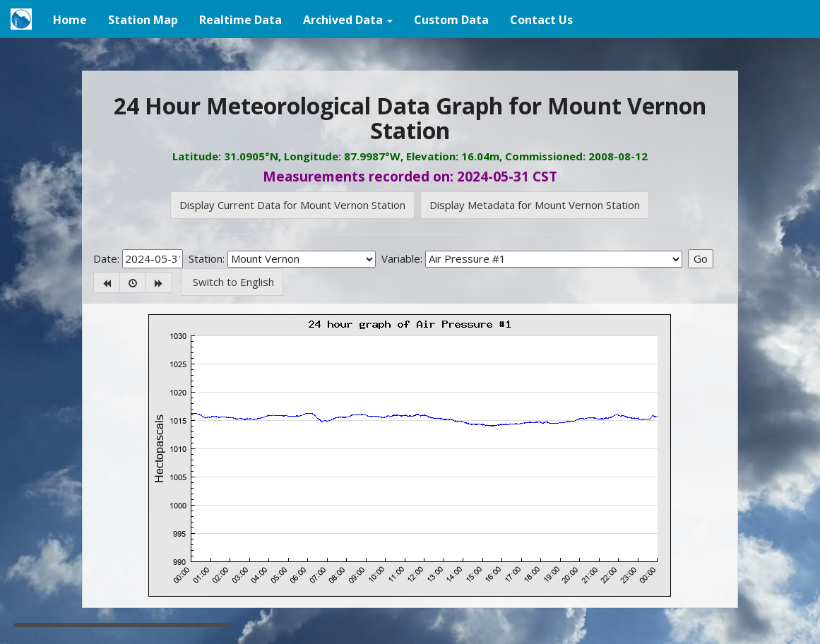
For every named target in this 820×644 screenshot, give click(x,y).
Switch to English (232, 282)
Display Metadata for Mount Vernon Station (535, 205)
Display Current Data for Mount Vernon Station (292, 205)
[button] (348, 19)
